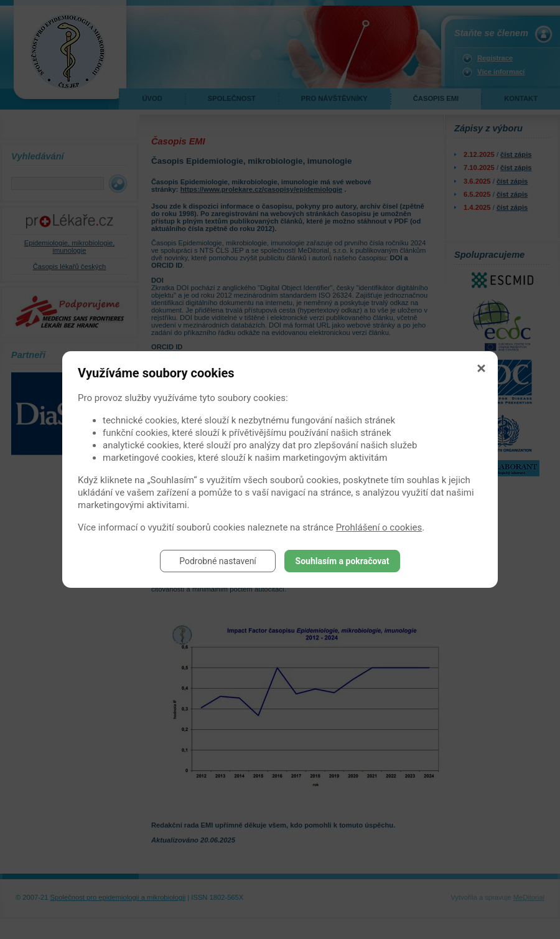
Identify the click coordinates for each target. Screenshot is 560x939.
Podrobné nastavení (218, 561)
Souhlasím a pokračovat (343, 561)
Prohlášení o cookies (379, 527)
